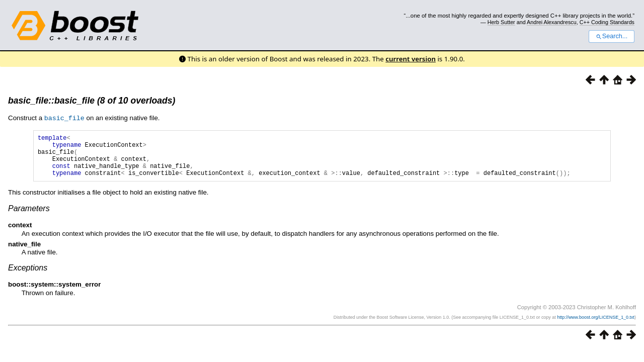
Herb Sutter (501, 22)
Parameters (29, 217)
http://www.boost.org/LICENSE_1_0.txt (596, 326)
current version (411, 59)
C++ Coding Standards (607, 22)
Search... (612, 36)
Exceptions (28, 276)
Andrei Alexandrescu (552, 22)
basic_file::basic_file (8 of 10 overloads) (92, 101)
